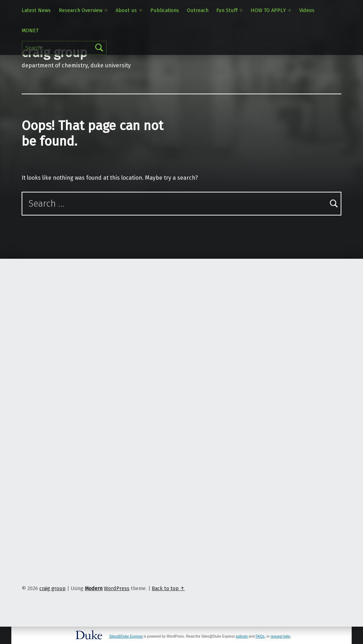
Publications (165, 10)
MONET (30, 30)
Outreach (198, 10)
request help (280, 636)
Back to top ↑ (168, 588)
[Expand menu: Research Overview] (106, 10)
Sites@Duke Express (126, 636)
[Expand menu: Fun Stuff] (241, 10)
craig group (52, 588)
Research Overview (81, 10)
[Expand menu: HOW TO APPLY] (290, 10)
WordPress (117, 588)
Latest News (36, 10)
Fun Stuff (227, 10)
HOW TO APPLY (268, 10)
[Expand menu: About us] (141, 10)
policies (242, 636)
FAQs (260, 636)
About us (126, 10)
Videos (307, 10)
